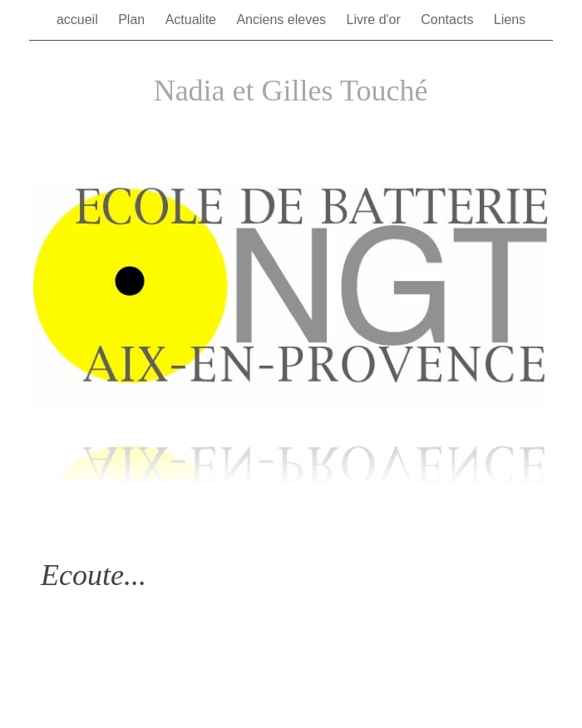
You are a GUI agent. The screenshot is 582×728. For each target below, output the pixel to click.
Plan (133, 20)
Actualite (193, 20)
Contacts (449, 20)
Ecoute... (94, 575)
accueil (79, 20)
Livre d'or (376, 20)
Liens (510, 20)
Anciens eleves (283, 20)
